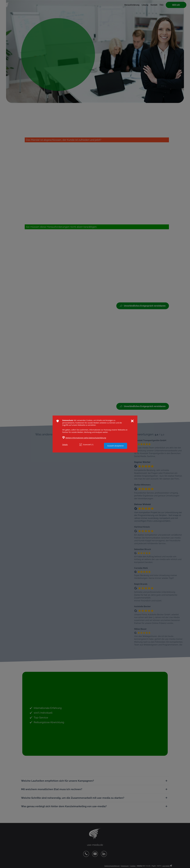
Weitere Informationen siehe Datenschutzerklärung (86, 438)
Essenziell (86, 445)
